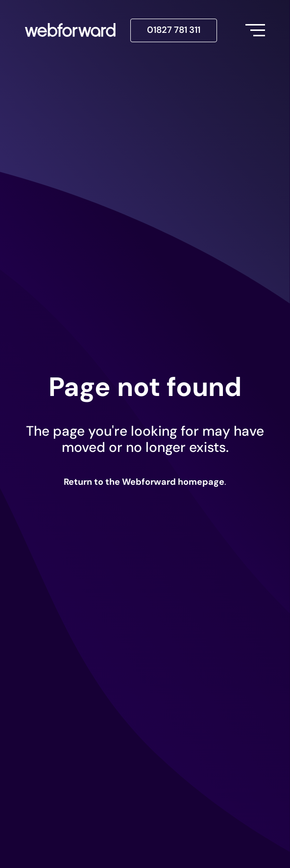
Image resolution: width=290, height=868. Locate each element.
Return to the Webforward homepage (144, 482)
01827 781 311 (174, 30)
